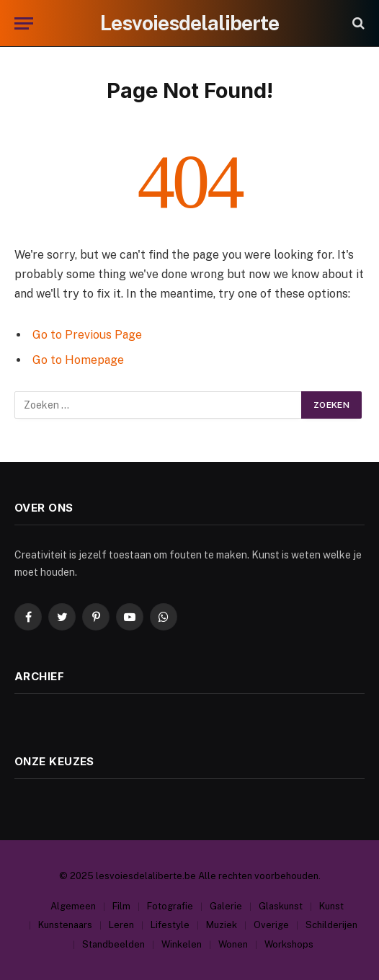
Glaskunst (281, 906)
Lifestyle (170, 925)
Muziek (222, 925)
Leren (121, 925)
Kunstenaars (65, 925)
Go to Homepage (78, 360)
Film (121, 906)
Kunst (331, 906)
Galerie (226, 906)
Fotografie (170, 906)
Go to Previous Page (87, 335)
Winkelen (182, 944)
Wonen (233, 944)
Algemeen (73, 906)
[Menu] (24, 23)
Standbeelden (113, 944)
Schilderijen (331, 925)
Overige (271, 925)
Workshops (289, 944)
